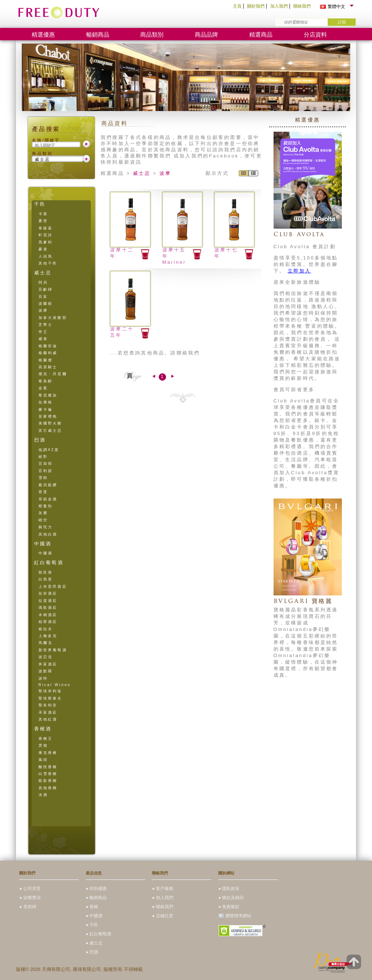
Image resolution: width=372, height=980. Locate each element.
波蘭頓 (46, 304)
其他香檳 (48, 788)
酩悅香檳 (48, 767)
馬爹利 (46, 242)
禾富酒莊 (48, 712)
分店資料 (315, 35)
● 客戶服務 (163, 889)
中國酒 (43, 544)
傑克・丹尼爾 (53, 374)
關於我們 (256, 6)
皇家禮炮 (48, 416)
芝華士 (46, 325)
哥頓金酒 (48, 499)
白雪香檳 (48, 774)
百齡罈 (46, 289)
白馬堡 (46, 579)
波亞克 (46, 657)
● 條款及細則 (231, 898)
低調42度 (49, 450)
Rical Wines (55, 685)
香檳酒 (43, 729)
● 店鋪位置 (163, 916)
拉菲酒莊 (48, 593)
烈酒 (40, 440)
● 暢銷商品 (96, 898)
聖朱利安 (48, 705)
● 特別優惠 (96, 889)
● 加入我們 (163, 898)
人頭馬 (46, 256)
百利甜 (46, 471)
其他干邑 (48, 263)
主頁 (237, 6)
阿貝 (43, 282)
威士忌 (43, 273)
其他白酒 (48, 534)
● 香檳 (92, 907)
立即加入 (300, 271)
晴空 (43, 520)
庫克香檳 (48, 753)
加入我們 (279, 6)
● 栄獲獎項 (30, 898)
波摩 (43, 310)
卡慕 (43, 214)
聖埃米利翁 (50, 691)
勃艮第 (46, 572)
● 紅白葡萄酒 (99, 934)
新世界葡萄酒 (53, 650)
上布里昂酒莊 (53, 587)
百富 (43, 297)
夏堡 (43, 221)
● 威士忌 (94, 943)
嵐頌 (43, 760)
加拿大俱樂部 (53, 318)
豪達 (43, 249)
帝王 (43, 332)
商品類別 (152, 35)
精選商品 (261, 35)
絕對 (43, 457)
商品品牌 (206, 35)
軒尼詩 (46, 235)
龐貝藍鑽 (48, 485)
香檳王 (46, 739)
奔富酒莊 (48, 664)
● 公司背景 (30, 889)
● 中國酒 (94, 916)
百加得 (46, 464)
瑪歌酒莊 (48, 608)
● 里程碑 (28, 907)
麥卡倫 (46, 409)
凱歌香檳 (48, 781)
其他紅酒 (48, 719)
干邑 (40, 204)
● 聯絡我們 (163, 907)
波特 (43, 678)
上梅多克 (48, 636)
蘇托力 (46, 527)
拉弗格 (46, 402)
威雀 (43, 339)
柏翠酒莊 (48, 622)
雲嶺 (43, 745)
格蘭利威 (48, 353)
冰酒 (43, 795)
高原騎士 (48, 367)
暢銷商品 (98, 35)
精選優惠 (43, 35)
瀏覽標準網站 (235, 916)
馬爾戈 (46, 643)
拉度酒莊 (48, 601)
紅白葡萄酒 (49, 563)
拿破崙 (46, 228)
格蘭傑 (46, 360)
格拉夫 (46, 629)
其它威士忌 (50, 430)
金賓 (43, 388)
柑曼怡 (46, 506)
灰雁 (43, 513)
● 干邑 (92, 925)
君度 (43, 492)
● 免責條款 (229, 907)
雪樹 (43, 478)
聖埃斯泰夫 (50, 698)
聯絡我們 (302, 6)
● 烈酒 (92, 952)
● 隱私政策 (229, 889)
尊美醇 (46, 381)
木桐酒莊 (48, 615)
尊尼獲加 (48, 395)
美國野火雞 (50, 423)
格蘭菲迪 (48, 346)
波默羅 (46, 671)
